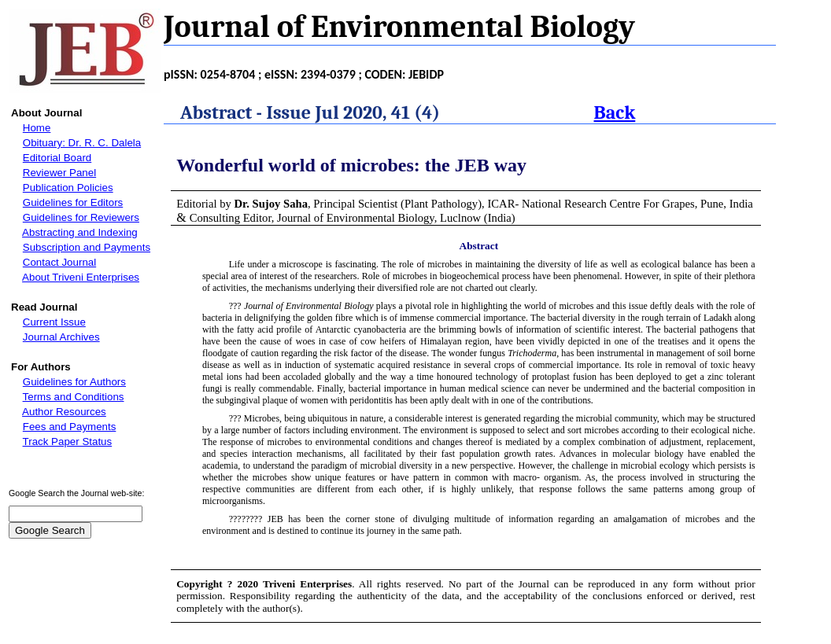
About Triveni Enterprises (81, 277)
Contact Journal (59, 262)
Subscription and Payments (87, 247)
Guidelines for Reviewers (81, 217)
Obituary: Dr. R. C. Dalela (82, 143)
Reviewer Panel (59, 173)
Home (37, 128)
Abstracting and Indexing (80, 232)
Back (615, 112)
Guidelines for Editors (73, 202)
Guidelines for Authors (74, 382)
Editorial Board (57, 158)
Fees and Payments (70, 427)
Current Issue (54, 322)
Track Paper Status (68, 442)
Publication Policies (68, 188)
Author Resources (64, 412)
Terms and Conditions (74, 397)
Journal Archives (61, 337)
